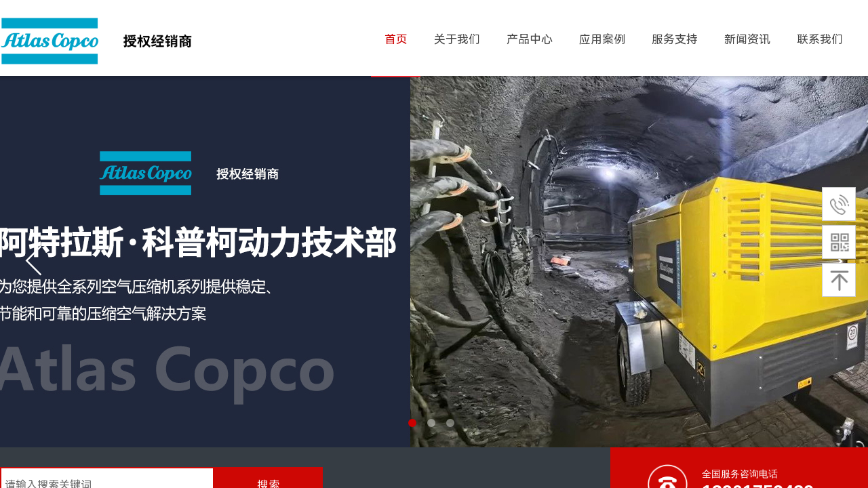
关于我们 (457, 39)
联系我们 (820, 39)
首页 (396, 39)
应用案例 (602, 39)
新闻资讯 (747, 39)
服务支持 (675, 39)
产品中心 (530, 39)
